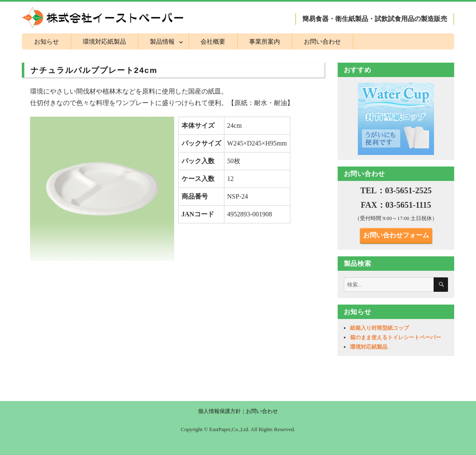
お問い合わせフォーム (396, 235)
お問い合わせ (322, 41)
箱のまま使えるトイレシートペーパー (395, 337)
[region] (396, 119)
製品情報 (162, 41)
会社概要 (213, 41)
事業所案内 (265, 41)
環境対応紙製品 (104, 41)
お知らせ (47, 41)
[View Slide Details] (396, 119)
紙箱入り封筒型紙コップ (379, 328)
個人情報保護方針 (219, 411)
